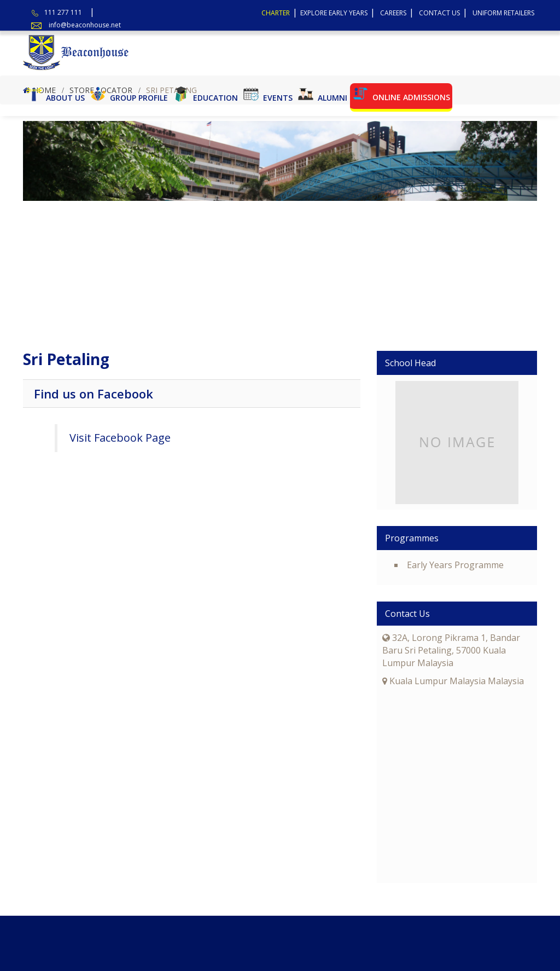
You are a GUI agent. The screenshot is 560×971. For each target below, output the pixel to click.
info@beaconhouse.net (85, 25)
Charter (276, 13)
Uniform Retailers (503, 13)
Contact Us (439, 13)
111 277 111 (63, 12)
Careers (393, 13)
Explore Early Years (334, 13)
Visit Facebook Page (120, 438)
